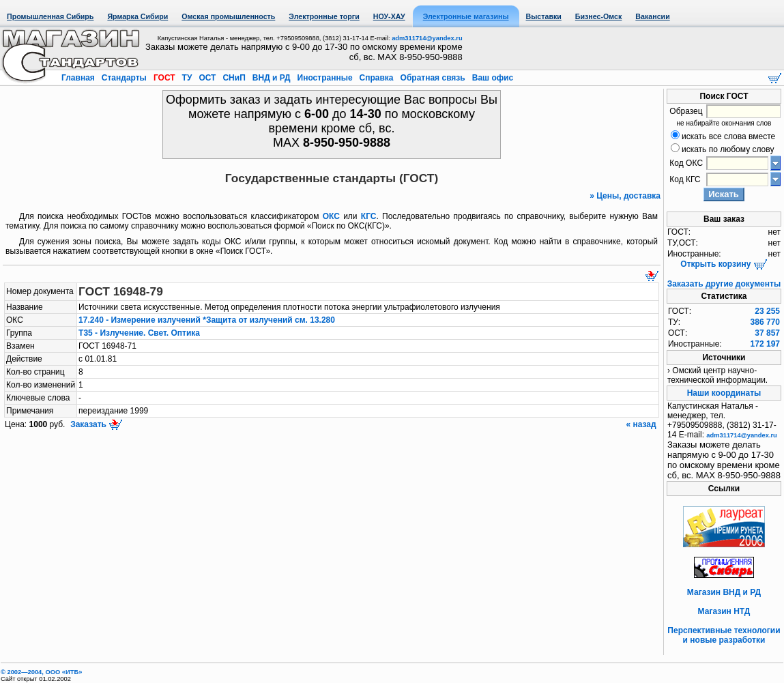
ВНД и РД (271, 78)
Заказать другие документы (724, 284)
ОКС (331, 216)
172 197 (765, 344)
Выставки (544, 16)
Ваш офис (491, 78)
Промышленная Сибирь (50, 16)
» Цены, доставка (625, 196)
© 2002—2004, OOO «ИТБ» (41, 672)
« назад (642, 424)
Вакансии (652, 16)
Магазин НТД (724, 611)
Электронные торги (324, 16)
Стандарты (124, 78)
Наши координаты (724, 393)
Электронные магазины (466, 16)
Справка (376, 78)
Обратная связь (433, 78)
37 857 (767, 333)
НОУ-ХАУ (389, 16)
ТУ (187, 78)
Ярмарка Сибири (137, 16)
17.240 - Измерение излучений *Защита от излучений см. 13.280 (207, 320)
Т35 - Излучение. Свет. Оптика (139, 333)
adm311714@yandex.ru (427, 38)
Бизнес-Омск (599, 16)
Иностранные (325, 78)
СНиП (234, 78)
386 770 (765, 322)
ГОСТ (164, 78)
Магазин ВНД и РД (724, 592)
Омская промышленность (228, 16)
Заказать (96, 424)
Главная (79, 78)
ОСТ (207, 78)
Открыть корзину (724, 264)
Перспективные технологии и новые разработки (724, 635)
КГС (369, 216)
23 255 (767, 311)
